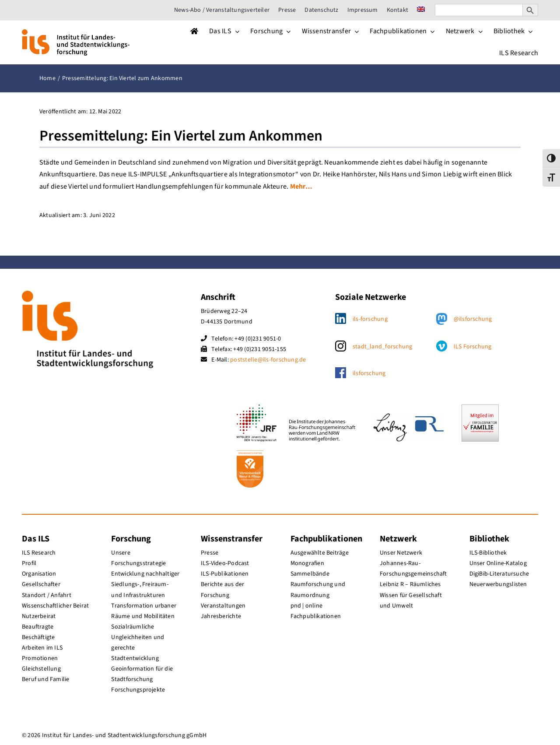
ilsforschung (369, 373)
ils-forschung (370, 319)
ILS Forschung (473, 347)
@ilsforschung (473, 319)
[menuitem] (421, 10)
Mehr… (301, 186)
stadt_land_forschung (383, 347)
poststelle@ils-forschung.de (268, 360)
